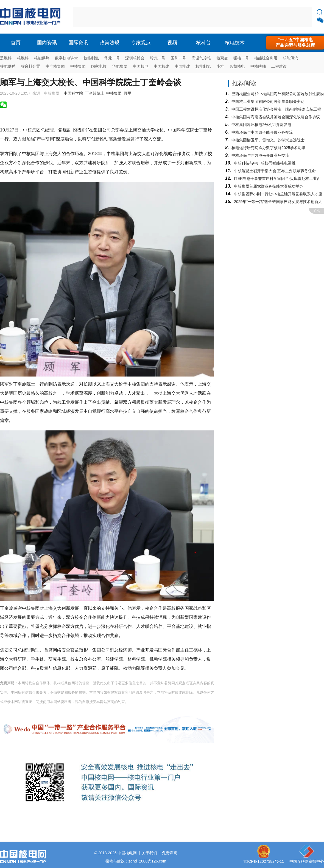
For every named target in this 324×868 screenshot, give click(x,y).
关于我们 (149, 853)
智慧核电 (237, 66)
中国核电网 (127, 853)
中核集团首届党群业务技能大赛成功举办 (269, 186)
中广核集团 (55, 66)
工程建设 (279, 66)
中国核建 (161, 66)
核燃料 (23, 58)
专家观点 (141, 43)
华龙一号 (112, 58)
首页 (16, 43)
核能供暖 (8, 66)
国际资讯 (78, 43)
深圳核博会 (135, 58)
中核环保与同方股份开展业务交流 (260, 155)
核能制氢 (91, 58)
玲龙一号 (158, 58)
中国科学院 (73, 93)
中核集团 (78, 66)
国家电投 (99, 66)
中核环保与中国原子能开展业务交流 (262, 132)
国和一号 (178, 58)
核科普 (203, 43)
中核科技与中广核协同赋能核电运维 (265, 163)
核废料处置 (30, 66)
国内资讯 (47, 43)
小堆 (220, 66)
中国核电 (141, 66)
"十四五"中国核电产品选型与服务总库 (295, 42)
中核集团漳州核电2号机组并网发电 (261, 125)
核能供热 (42, 58)
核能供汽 (291, 58)
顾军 (128, 93)
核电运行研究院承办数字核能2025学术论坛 (268, 148)
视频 (172, 43)
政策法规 (110, 43)
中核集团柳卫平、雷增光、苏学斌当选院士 (268, 140)
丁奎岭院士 (95, 93)
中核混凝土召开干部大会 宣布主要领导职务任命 (275, 171)
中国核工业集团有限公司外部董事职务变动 (268, 101)
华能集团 (120, 66)
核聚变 (222, 58)
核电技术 (235, 43)
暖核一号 (241, 58)
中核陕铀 (258, 66)
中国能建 (182, 66)
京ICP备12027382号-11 (264, 861)
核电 (32, 17)
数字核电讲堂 (66, 58)
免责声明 (170, 853)
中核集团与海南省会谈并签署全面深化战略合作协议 (276, 117)
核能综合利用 (266, 58)
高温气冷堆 (201, 58)
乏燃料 (6, 58)
